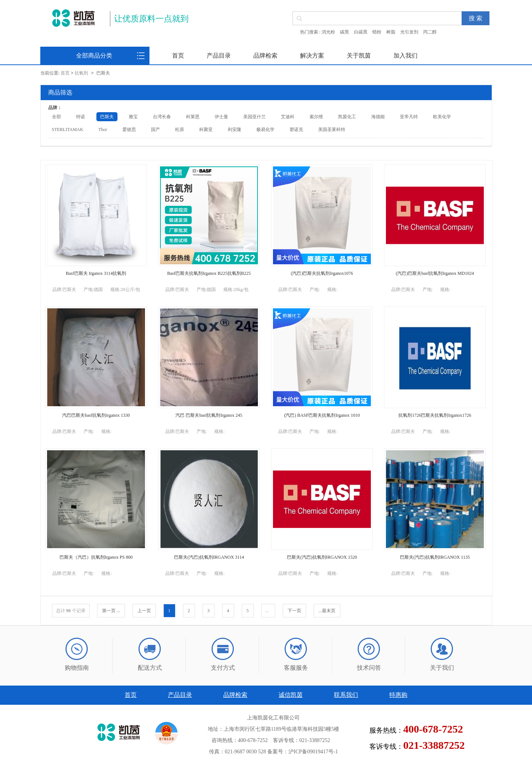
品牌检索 (265, 56)
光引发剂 (409, 32)
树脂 (391, 32)
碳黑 (345, 32)
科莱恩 (193, 117)
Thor (103, 130)
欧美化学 (442, 117)
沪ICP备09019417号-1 (313, 752)
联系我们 (346, 695)
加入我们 (405, 56)
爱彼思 (129, 130)
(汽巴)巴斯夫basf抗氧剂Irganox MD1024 (435, 273)
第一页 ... (111, 611)
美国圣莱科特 (332, 130)
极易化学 (265, 130)
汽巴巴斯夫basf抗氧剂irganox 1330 (96, 415)
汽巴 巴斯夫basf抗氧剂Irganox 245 (209, 415)
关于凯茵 (359, 56)
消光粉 (328, 32)
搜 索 (476, 18)
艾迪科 (288, 117)
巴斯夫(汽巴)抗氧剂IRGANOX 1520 (322, 557)
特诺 (81, 117)
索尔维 (316, 117)
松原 (180, 130)
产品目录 (219, 56)
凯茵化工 (347, 117)
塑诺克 (296, 130)
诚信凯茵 (291, 695)
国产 (155, 130)
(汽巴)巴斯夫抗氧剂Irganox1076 (322, 273)
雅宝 (133, 117)
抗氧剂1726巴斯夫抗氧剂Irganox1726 (435, 415)
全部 (56, 117)
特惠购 (398, 695)
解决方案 (312, 56)
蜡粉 (377, 32)
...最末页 (327, 611)
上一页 (144, 611)
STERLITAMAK (68, 130)
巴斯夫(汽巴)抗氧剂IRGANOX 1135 (435, 557)
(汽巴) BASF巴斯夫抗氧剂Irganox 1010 (322, 415)
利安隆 (235, 130)
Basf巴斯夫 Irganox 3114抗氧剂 (96, 273)
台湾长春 (162, 117)
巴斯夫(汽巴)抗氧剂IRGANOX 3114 (209, 557)
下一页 (294, 611)
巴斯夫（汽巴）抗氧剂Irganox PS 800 (96, 557)
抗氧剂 (81, 73)
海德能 (378, 117)
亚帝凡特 (409, 117)
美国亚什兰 (255, 117)
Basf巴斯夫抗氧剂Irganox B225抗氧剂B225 (209, 273)
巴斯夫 (107, 117)
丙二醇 (430, 32)
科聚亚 (206, 130)
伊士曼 (221, 117)
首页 (178, 56)
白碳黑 (361, 32)
